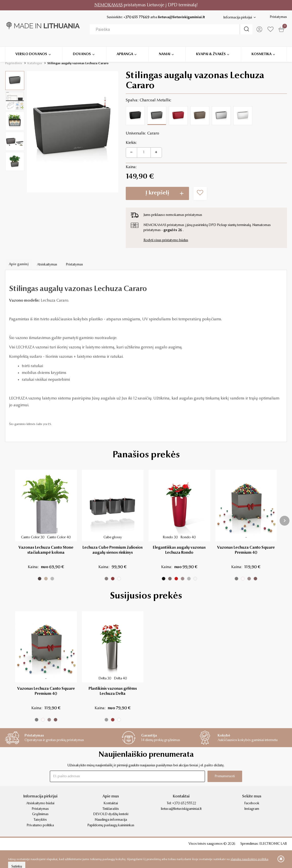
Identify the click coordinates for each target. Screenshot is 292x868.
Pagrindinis (14, 63)
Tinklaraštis (111, 809)
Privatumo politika (40, 826)
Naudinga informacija (111, 820)
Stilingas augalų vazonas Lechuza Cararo (78, 63)
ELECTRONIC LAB (273, 844)
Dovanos (82, 48)
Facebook (252, 804)
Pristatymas (278, 17)
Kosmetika (262, 48)
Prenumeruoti (223, 776)
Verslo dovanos (31, 48)
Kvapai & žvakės (211, 48)
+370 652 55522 (184, 804)
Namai (165, 48)
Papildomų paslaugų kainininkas (111, 826)
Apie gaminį (19, 265)
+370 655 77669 (135, 17)
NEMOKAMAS (109, 5)
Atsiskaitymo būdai (40, 804)
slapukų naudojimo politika (249, 859)
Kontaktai (111, 804)
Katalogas (35, 63)
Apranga (125, 48)
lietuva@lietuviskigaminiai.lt (180, 17)
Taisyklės (40, 820)
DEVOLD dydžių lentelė (111, 814)
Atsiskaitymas (48, 265)
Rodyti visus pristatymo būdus (166, 240)
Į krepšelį (157, 193)
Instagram (252, 809)
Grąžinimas (40, 814)
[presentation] (285, 521)
